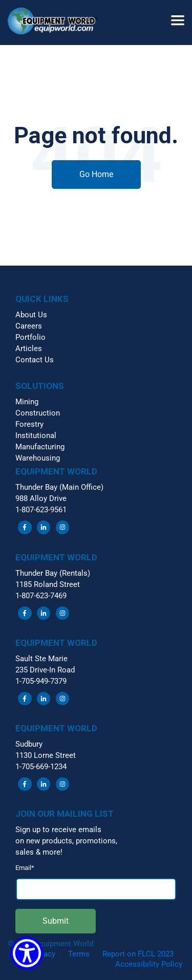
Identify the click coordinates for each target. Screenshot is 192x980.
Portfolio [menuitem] (30, 337)
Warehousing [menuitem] (38, 458)
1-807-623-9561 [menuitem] (41, 510)
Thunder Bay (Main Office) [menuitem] (59, 487)
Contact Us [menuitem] (35, 360)
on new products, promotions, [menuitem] (66, 841)
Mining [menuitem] (27, 402)
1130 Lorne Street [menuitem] (46, 755)
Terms (79, 954)
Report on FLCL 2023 (138, 954)
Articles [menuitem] (29, 349)
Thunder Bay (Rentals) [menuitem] (53, 573)
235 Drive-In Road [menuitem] (45, 670)
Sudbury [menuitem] (29, 744)
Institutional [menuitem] (36, 435)
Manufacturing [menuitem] (40, 447)
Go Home (96, 174)
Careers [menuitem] (29, 326)
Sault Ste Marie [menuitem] (41, 659)
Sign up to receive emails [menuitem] (58, 830)
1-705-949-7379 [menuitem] (41, 681)
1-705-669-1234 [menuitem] (41, 767)
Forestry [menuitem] (29, 424)
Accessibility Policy (149, 964)
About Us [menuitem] (31, 315)
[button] (56, 23)
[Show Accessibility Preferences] (27, 953)
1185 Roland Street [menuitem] (48, 584)
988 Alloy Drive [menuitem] (41, 498)
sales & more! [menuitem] (39, 852)
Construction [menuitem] (38, 413)
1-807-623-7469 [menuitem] (41, 596)
